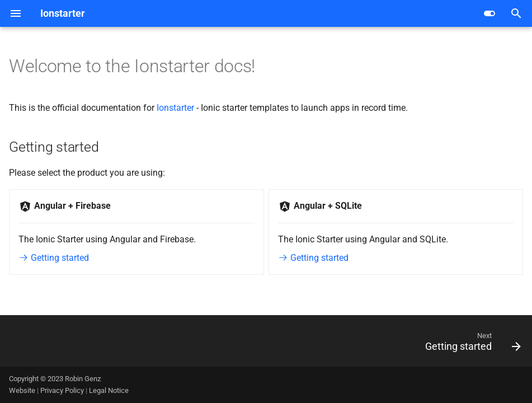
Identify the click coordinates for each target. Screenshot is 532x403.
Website (23, 390)
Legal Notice (109, 390)
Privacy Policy (63, 390)
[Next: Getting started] (470, 344)
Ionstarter (175, 108)
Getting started (54, 258)
